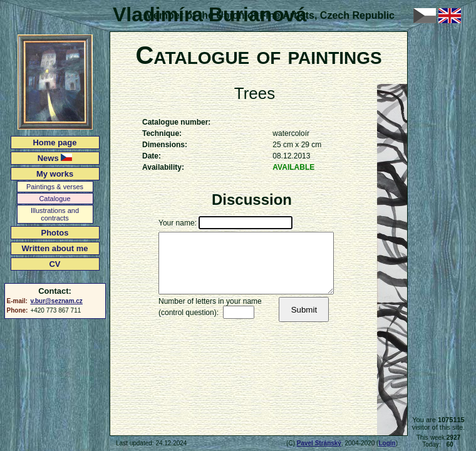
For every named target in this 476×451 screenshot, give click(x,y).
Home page (54, 143)
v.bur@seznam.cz (56, 301)
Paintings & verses (55, 187)
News (55, 158)
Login (387, 443)
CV (54, 264)
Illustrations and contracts (55, 214)
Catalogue (54, 199)
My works (55, 174)
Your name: (178, 223)
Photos (54, 233)
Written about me (55, 248)
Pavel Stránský (319, 443)
